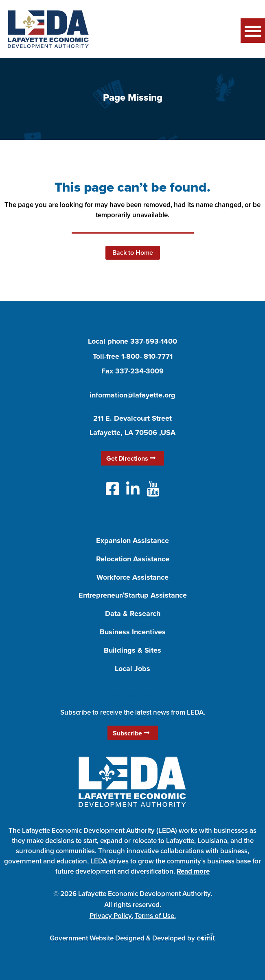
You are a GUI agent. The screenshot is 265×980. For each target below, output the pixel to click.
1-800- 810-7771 (147, 356)
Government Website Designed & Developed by (132, 938)
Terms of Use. (155, 916)
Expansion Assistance (132, 541)
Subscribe (131, 733)
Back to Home (133, 253)
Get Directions (131, 458)
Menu (253, 31)
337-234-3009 (139, 371)
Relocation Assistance (133, 559)
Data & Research (133, 614)
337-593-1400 (154, 341)
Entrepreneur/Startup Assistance (133, 595)
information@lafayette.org (132, 395)
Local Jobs (132, 669)
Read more (193, 871)
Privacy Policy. (111, 916)
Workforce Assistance (132, 577)
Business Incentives (133, 632)
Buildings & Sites (132, 650)
